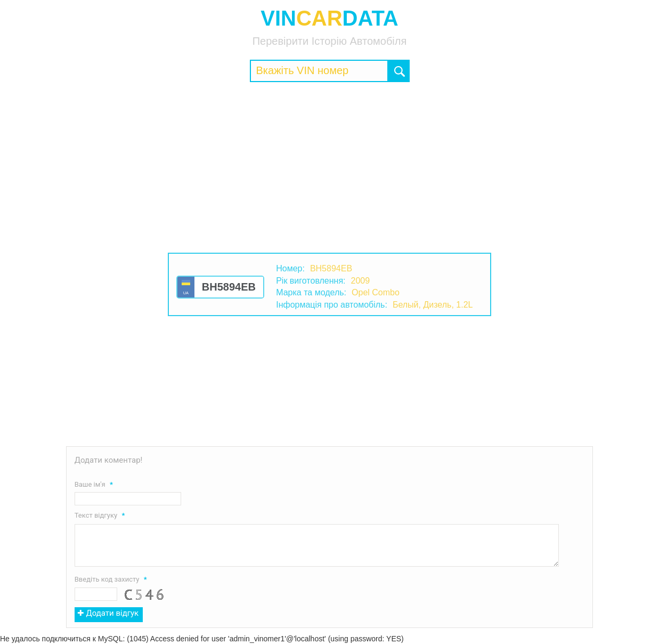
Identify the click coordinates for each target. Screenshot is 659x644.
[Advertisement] (330, 167)
